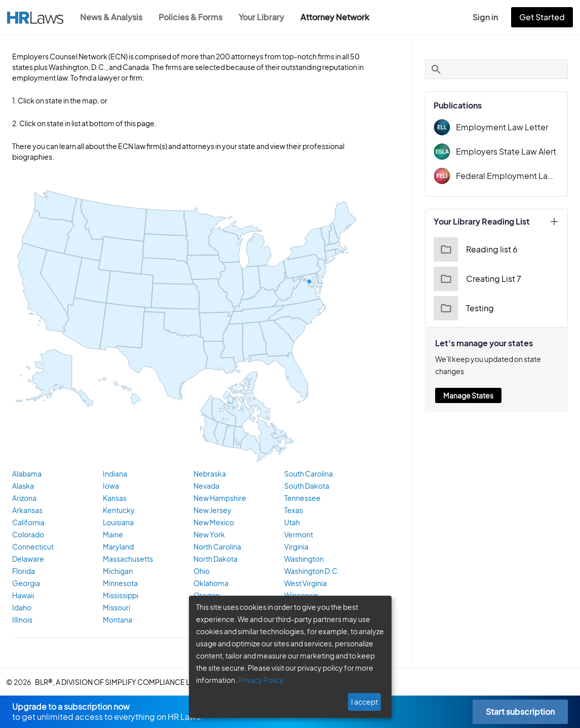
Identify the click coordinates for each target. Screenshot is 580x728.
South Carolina (308, 475)
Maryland (118, 548)
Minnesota (119, 584)
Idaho (21, 608)
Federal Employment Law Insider (508, 176)
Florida (23, 572)
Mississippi (120, 596)
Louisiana (118, 523)
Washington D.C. (311, 572)
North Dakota (214, 560)
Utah (292, 523)
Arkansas (27, 511)
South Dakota (306, 487)
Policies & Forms (194, 17)
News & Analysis (112, 17)
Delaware (27, 560)
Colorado (27, 535)
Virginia (296, 548)
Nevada (206, 487)
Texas (294, 511)
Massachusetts (126, 560)
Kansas (115, 499)
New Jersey (212, 511)
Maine (112, 535)
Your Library (266, 17)
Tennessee (302, 499)
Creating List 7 (476, 279)
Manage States (469, 395)
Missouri (116, 608)
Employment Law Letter (499, 127)
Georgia (25, 584)
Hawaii (23, 596)
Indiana (114, 475)
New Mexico (213, 523)
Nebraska (209, 475)
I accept (365, 702)
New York (208, 535)
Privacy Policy (257, 680)
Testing (463, 308)
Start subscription (520, 712)
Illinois (22, 621)
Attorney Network (340, 17)
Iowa (110, 487)
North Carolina (216, 548)
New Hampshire (219, 499)
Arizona (24, 499)
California (27, 523)
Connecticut (31, 548)
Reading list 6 (475, 249)
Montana (117, 621)
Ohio (201, 572)
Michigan (117, 572)
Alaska (23, 487)
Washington (303, 560)
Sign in (490, 17)
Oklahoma (210, 584)
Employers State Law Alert (504, 151)
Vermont (298, 535)
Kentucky (118, 511)
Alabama (26, 475)
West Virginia (305, 584)
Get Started (544, 17)
